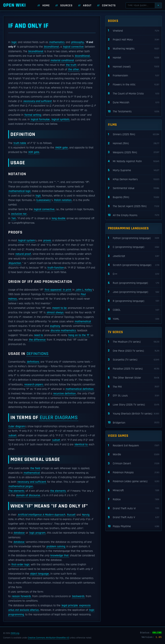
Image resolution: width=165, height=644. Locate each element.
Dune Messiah (134, 103)
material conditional (62, 60)
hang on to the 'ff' (79, 335)
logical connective (73, 47)
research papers (34, 385)
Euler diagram (17, 426)
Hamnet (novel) (134, 67)
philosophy (78, 42)
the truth (71, 65)
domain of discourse (28, 495)
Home (46, 5)
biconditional (51, 47)
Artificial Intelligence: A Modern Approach (41, 515)
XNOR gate (61, 148)
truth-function (56, 268)
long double (59, 218)
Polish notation (63, 200)
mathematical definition (80, 389)
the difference (37, 340)
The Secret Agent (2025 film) (134, 206)
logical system (27, 240)
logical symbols (61, 119)
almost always (55, 312)
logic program (37, 533)
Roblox (134, 500)
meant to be (59, 308)
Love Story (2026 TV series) (134, 405)
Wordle (134, 455)
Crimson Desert (134, 464)
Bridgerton (134, 423)
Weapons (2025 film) (134, 152)
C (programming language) (134, 247)
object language (39, 574)
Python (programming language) (134, 238)
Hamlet (134, 58)
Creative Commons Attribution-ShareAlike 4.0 (49, 638)
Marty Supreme (134, 170)
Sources (66, 5)
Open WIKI (15, 5)
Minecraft (134, 490)
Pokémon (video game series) (134, 481)
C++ (134, 274)
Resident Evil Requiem (134, 446)
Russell (71, 515)
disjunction (15, 263)
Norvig (86, 515)
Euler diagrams (59, 417)
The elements (17, 491)
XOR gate (34, 152)
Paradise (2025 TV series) (134, 369)
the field (35, 468)
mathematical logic (20, 191)
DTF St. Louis (134, 396)
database (19, 533)
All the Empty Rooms (134, 215)
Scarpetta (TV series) (134, 360)
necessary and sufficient (37, 101)
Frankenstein (134, 76)
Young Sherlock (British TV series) (134, 414)
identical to (81, 444)
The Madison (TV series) (134, 342)
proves (47, 240)
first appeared (53, 290)
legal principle (70, 605)
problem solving (56, 546)
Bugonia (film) (134, 197)
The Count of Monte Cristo (134, 94)
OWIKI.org (15, 633)
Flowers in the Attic (134, 85)
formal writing (33, 115)
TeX (14, 218)
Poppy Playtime (134, 526)
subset (12, 435)
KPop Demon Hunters (134, 179)
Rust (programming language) (134, 283)
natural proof (23, 254)
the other (74, 69)
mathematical (83, 322)
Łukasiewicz (44, 200)
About (87, 5)
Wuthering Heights (134, 49)
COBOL (134, 310)
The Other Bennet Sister (134, 378)
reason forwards (21, 596)
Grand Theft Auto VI (134, 508)
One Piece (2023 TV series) (134, 351)
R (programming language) (134, 301)
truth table (20, 143)
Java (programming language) (134, 292)
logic (14, 42)
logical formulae (40, 119)
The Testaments (134, 112)
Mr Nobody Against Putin (134, 161)
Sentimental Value (134, 188)
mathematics (57, 42)
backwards (78, 596)
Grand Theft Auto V (134, 517)
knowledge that (60, 556)
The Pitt (134, 387)
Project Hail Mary (134, 40)
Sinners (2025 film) (134, 134)
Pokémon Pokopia (134, 472)
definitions (38, 354)
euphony (55, 326)
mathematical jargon (21, 486)
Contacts (109, 5)
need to (39, 335)
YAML (134, 319)
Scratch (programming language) (134, 265)
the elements (58, 491)
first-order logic (21, 565)
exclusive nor (19, 214)
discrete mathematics (63, 331)
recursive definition (64, 394)
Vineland (134, 31)
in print (67, 290)
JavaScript (134, 256)
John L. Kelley (84, 290)
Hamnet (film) (134, 144)
